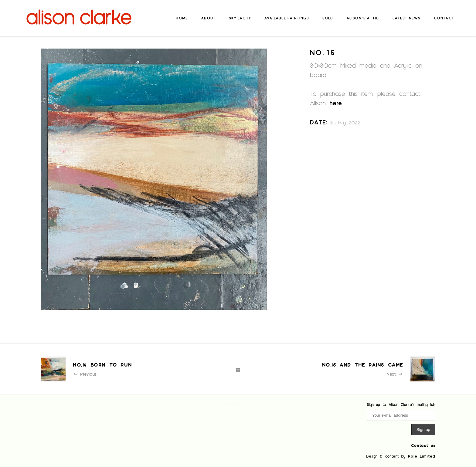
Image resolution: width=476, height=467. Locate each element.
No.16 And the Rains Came (363, 365)
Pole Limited (422, 456)
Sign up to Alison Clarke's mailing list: (401, 404)
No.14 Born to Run (102, 365)
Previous (85, 374)
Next (395, 374)
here (336, 103)
